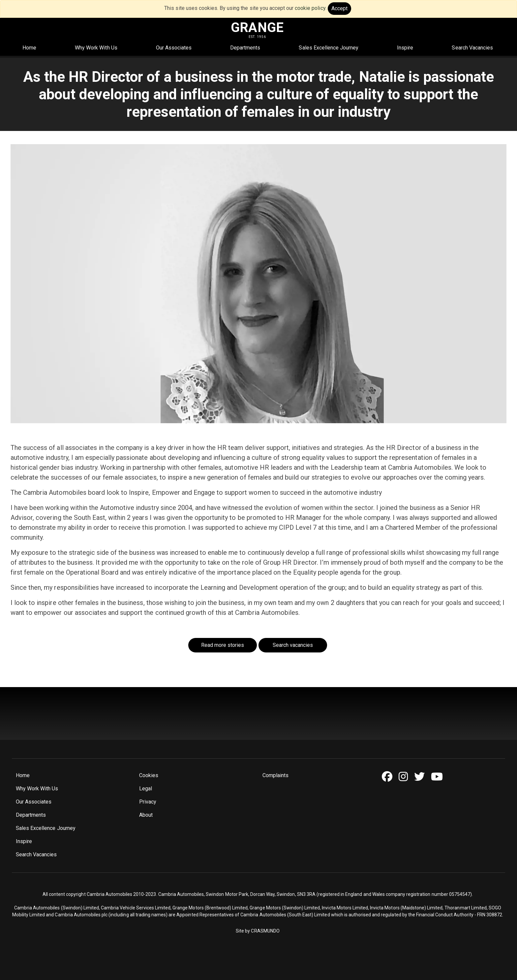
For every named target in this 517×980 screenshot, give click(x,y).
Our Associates (174, 48)
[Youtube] (439, 777)
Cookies (149, 775)
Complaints (275, 775)
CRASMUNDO (265, 931)
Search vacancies (293, 645)
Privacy (148, 802)
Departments (245, 48)
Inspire (405, 48)
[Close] (339, 9)
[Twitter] (422, 777)
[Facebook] (390, 777)
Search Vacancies (472, 48)
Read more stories (223, 645)
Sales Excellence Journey (329, 48)
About (146, 815)
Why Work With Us (96, 48)
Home (29, 48)
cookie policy (310, 8)
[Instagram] (406, 777)
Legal (146, 789)
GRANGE (257, 28)
